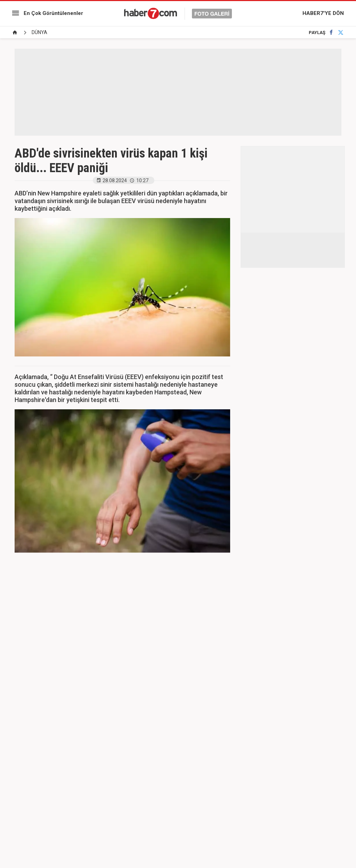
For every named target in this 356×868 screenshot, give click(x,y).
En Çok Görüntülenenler (53, 13)
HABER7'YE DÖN (323, 13)
